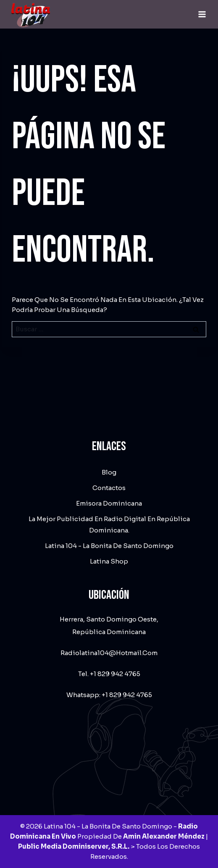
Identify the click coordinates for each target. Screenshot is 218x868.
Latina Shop (109, 561)
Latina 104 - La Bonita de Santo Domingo (109, 546)
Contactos (109, 488)
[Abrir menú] (202, 14)
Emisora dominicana (109, 503)
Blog (109, 472)
